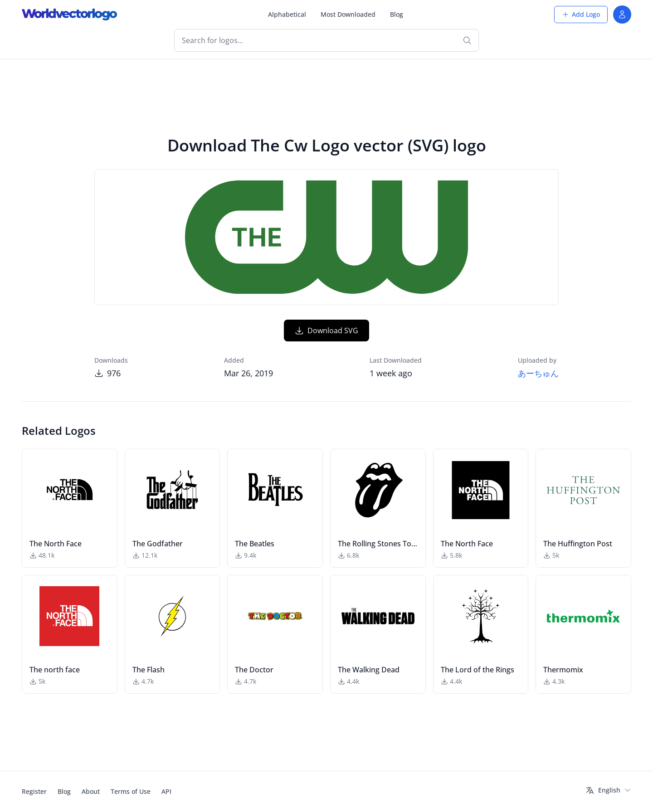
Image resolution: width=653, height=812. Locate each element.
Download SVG (326, 331)
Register (34, 791)
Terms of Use (131, 791)
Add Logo (581, 14)
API (166, 791)
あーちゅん (538, 373)
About (91, 791)
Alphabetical (287, 14)
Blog (397, 14)
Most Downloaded (348, 14)
